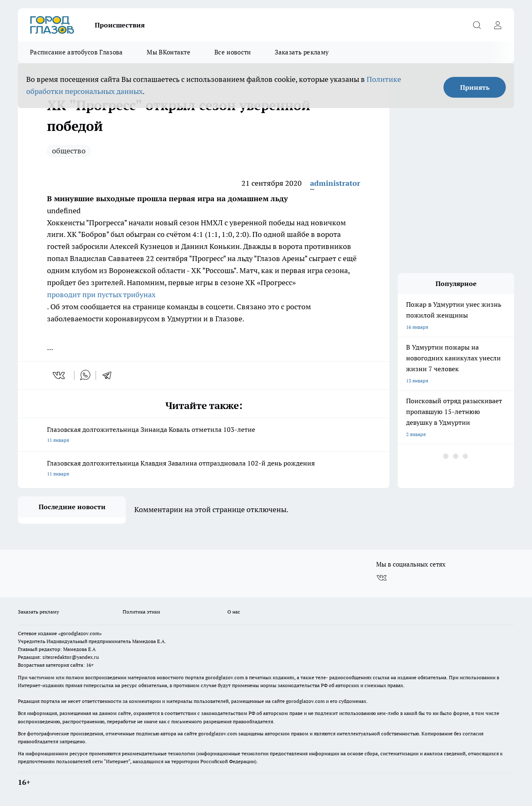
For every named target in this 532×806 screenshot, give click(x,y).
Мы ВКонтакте (169, 52)
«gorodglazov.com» (80, 633)
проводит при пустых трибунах (101, 295)
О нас (234, 612)
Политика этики (141, 612)
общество (69, 151)
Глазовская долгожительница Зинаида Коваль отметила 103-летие (204, 435)
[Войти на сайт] (498, 25)
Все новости (233, 52)
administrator (335, 183)
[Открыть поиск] (477, 25)
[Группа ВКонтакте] (382, 578)
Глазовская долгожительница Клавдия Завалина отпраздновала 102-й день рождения (204, 469)
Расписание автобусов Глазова (76, 52)
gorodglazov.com (225, 677)
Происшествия (120, 25)
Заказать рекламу (302, 52)
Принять (475, 87)
